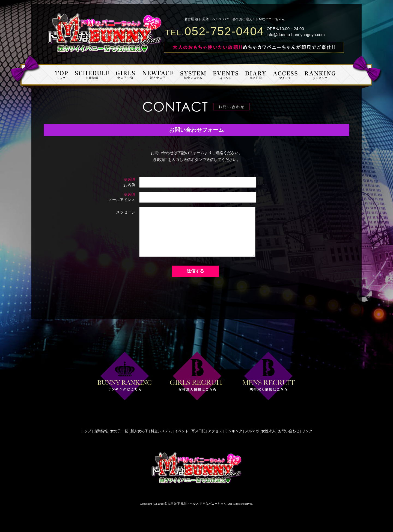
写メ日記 (198, 431)
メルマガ (252, 431)
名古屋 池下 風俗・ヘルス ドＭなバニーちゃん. (196, 504)
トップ (86, 431)
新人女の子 (139, 431)
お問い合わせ (289, 431)
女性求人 (269, 431)
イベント (181, 431)
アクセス (215, 431)
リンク (307, 431)
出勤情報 (101, 431)
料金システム (161, 431)
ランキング (233, 431)
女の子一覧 (119, 431)
